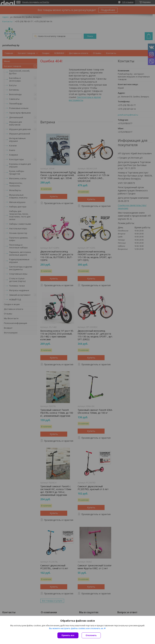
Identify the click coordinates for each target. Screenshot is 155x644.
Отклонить (91, 635)
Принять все (68, 635)
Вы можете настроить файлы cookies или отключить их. (76, 628)
